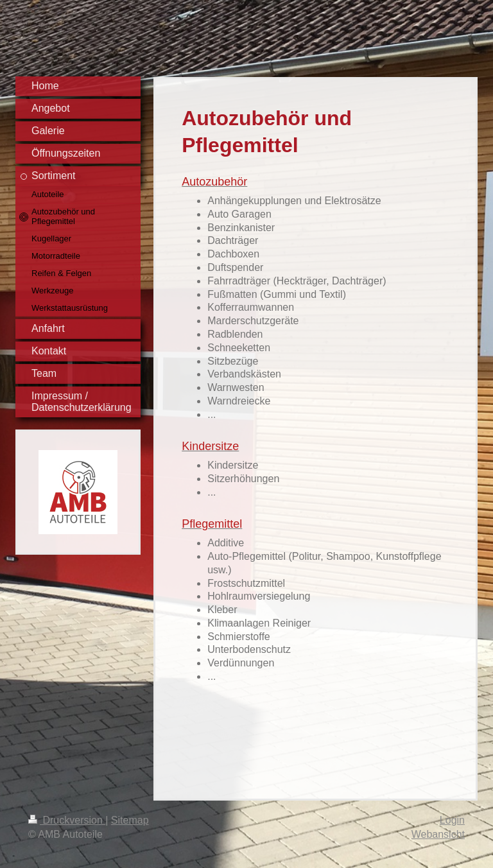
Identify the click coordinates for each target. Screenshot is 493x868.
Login (452, 820)
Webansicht (438, 834)
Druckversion (67, 820)
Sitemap (130, 820)
